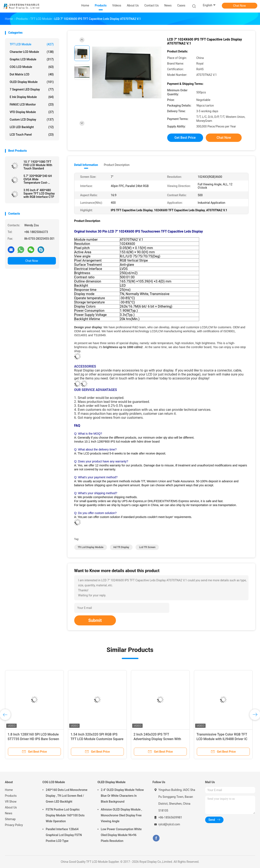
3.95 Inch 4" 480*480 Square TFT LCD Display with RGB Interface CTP (39, 193)
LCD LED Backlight (32, 127)
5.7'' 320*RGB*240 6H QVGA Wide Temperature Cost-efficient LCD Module (38, 179)
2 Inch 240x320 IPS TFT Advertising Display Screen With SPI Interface (157, 739)
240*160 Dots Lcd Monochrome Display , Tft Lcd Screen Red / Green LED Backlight (67, 796)
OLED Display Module (32, 82)
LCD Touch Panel (32, 135)
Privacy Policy (14, 825)
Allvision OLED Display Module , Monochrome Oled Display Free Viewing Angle (121, 815)
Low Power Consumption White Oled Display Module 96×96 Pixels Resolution (121, 835)
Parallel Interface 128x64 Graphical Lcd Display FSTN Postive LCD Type (64, 835)
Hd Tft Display (121, 547)
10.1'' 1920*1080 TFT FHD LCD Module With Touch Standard (38, 165)
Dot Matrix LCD (32, 74)
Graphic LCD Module (32, 59)
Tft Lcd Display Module (91, 547)
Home (9, 790)
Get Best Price (185, 138)
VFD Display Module (32, 112)
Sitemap (10, 819)
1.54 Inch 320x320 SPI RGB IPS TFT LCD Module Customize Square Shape (97, 739)
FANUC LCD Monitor (32, 104)
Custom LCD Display (32, 120)
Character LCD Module (32, 52)
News (9, 813)
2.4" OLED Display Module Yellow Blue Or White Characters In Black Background (122, 796)
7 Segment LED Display (32, 89)
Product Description (117, 165)
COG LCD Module (32, 67)
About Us (11, 807)
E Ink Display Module (32, 97)
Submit (95, 620)
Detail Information (86, 165)
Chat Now (239, 6)
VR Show (11, 802)
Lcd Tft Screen (147, 547)
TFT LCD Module (32, 44)
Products (11, 796)
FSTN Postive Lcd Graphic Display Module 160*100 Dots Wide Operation (65, 815)
